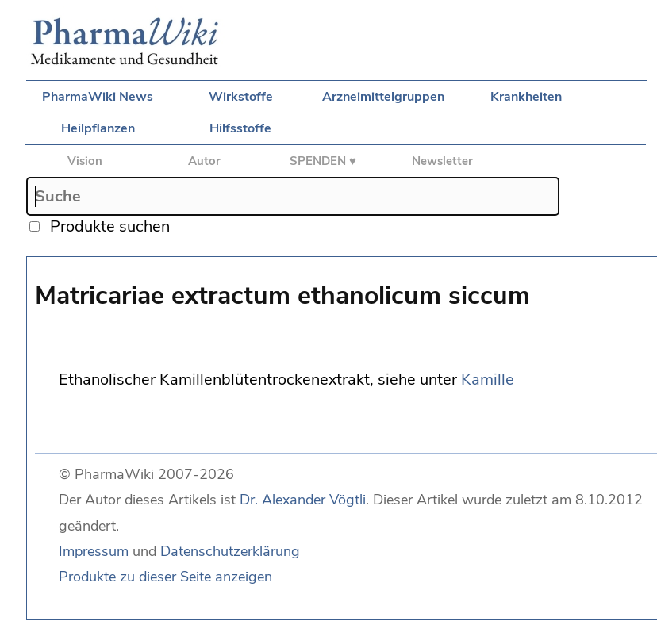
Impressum (94, 551)
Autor (204, 161)
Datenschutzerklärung (230, 551)
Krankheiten (526, 97)
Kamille (488, 379)
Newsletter (442, 161)
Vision (85, 161)
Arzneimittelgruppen (383, 97)
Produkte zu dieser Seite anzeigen (165, 577)
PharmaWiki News (98, 97)
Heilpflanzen (98, 128)
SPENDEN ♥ (323, 161)
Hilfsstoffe (240, 128)
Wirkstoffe (241, 97)
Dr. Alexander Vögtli (303, 500)
